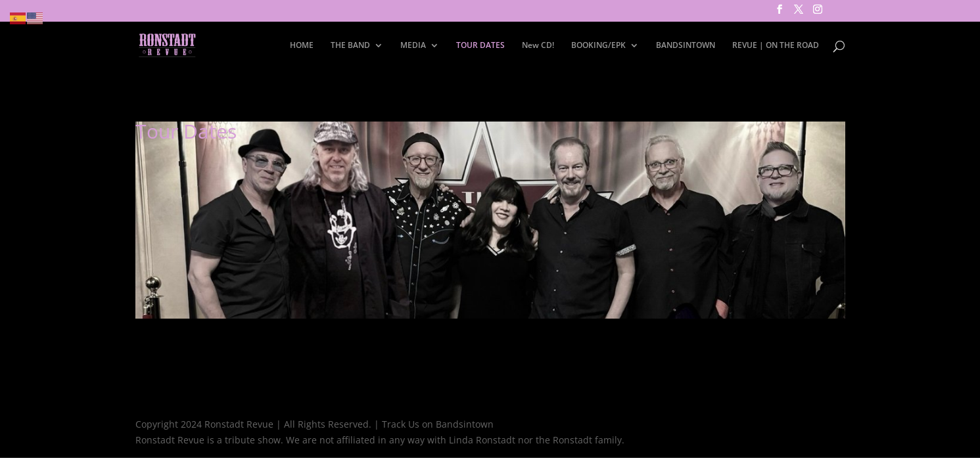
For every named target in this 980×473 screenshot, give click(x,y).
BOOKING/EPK (598, 46)
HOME (302, 46)
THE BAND (350, 46)
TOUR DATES (480, 46)
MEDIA (413, 46)
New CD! (538, 46)
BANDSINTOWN (686, 46)
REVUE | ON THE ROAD (776, 46)
